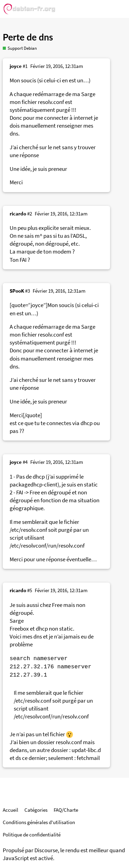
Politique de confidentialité (32, 835)
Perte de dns (28, 37)
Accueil (10, 810)
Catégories (36, 810)
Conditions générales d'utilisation (39, 822)
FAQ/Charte (66, 810)
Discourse (46, 850)
